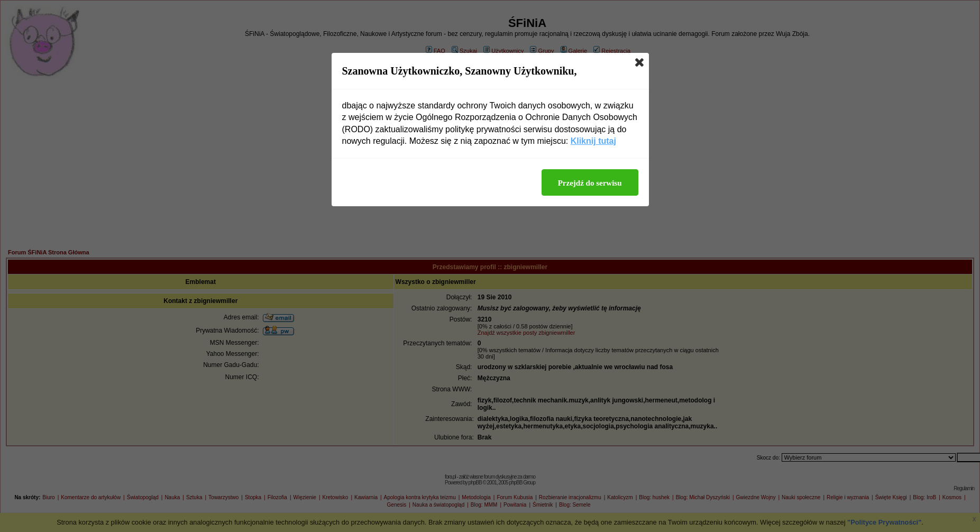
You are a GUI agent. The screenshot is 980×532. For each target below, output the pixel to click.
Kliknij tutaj (593, 141)
